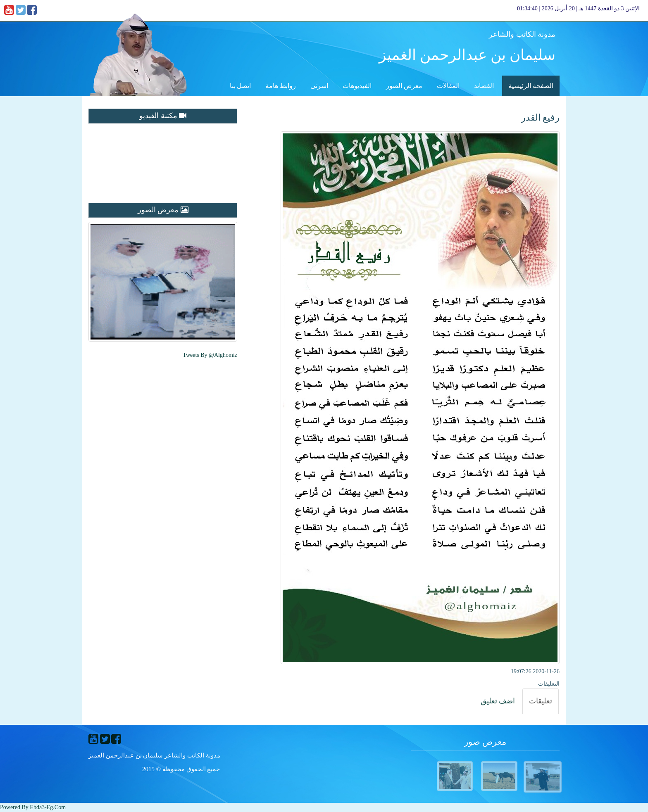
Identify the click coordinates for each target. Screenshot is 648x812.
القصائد (484, 86)
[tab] (541, 701)
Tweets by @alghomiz (210, 355)
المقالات (448, 86)
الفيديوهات (357, 86)
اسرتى (319, 86)
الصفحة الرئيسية (531, 86)
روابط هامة (281, 86)
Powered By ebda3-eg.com (33, 807)
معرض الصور (404, 86)
